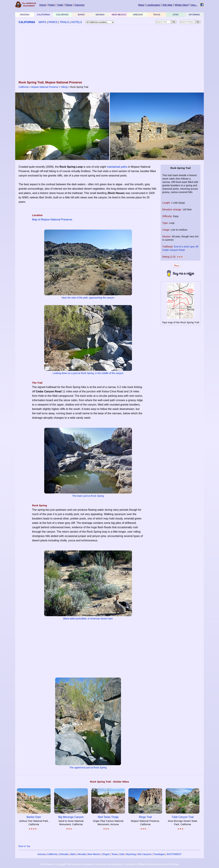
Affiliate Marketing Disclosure (152, 864)
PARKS (53, 22)
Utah (122, 854)
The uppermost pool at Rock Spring (88, 768)
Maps (141, 5)
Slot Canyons (144, 854)
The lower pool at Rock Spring (88, 496)
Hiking (64, 87)
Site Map (167, 5)
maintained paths (117, 167)
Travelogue (159, 854)
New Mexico (94, 854)
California (24, 87)
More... (194, 5)
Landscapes (153, 5)
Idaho (73, 854)
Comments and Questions (109, 864)
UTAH (175, 15)
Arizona (41, 854)
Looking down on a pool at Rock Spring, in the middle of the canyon (88, 373)
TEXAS (157, 15)
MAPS (42, 22)
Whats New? (182, 5)
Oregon (106, 854)
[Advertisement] (109, 53)
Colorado (64, 854)
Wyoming (131, 854)
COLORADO (62, 15)
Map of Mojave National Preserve (52, 220)
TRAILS (64, 22)
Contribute (130, 864)
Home (43, 5)
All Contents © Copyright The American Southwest (67, 864)
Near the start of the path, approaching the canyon (88, 298)
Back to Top (24, 846)
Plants (69, 5)
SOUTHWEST (174, 854)
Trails (60, 5)
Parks (51, 5)
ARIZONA (25, 15)
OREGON (138, 15)
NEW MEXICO (119, 15)
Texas (114, 854)
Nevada (82, 854)
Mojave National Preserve (45, 87)
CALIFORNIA (44, 15)
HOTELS (77, 22)
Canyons (79, 5)
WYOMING (194, 15)
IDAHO (81, 15)
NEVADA (100, 15)
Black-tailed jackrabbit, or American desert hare (88, 619)
